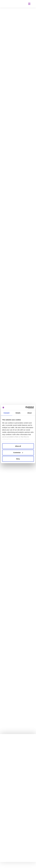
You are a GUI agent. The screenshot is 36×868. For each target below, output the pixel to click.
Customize (18, 452)
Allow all (18, 446)
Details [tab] (18, 413)
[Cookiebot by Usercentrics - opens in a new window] (26, 407)
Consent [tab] (6, 413)
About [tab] (29, 413)
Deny (18, 459)
